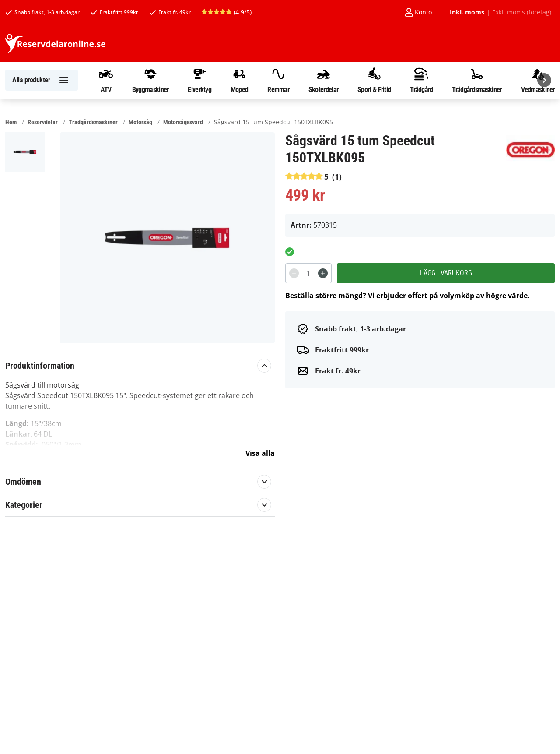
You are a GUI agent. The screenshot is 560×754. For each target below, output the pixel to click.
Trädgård (421, 80)
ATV (106, 80)
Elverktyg (199, 80)
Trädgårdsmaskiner (477, 80)
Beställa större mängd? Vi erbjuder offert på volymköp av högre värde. (408, 296)
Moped (240, 80)
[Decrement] (294, 273)
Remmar (278, 80)
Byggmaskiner (150, 80)
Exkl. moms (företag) (522, 12)
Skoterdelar (323, 80)
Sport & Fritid (374, 80)
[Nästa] (544, 80)
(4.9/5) (226, 12)
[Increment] (323, 273)
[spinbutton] (308, 273)
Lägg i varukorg (446, 273)
